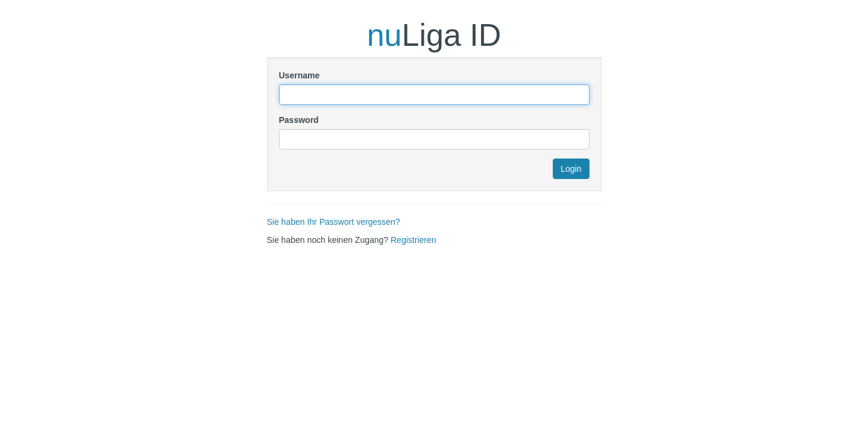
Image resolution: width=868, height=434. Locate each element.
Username (300, 75)
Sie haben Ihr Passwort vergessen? (334, 222)
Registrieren (413, 240)
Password (299, 120)
